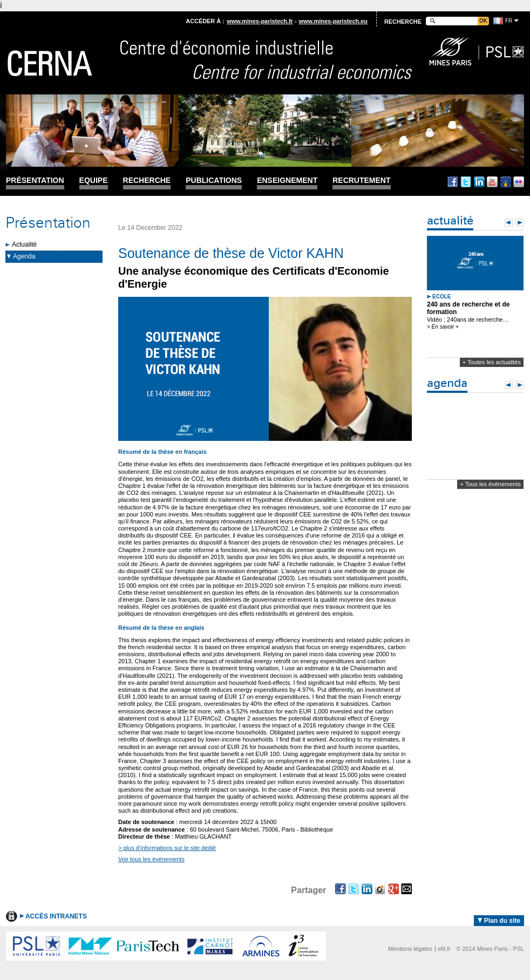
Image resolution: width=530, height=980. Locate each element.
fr (509, 21)
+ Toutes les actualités (492, 362)
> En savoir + (443, 327)
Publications (214, 181)
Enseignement (287, 181)
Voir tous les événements (151, 859)
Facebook (453, 182)
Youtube (492, 182)
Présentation (35, 181)
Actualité (24, 244)
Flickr (519, 182)
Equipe (94, 181)
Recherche (147, 181)
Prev (509, 223)
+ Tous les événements (490, 484)
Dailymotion (506, 182)
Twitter (466, 182)
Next (519, 223)
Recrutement (361, 181)
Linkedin (479, 182)
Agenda (24, 256)
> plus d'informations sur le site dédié (167, 848)
